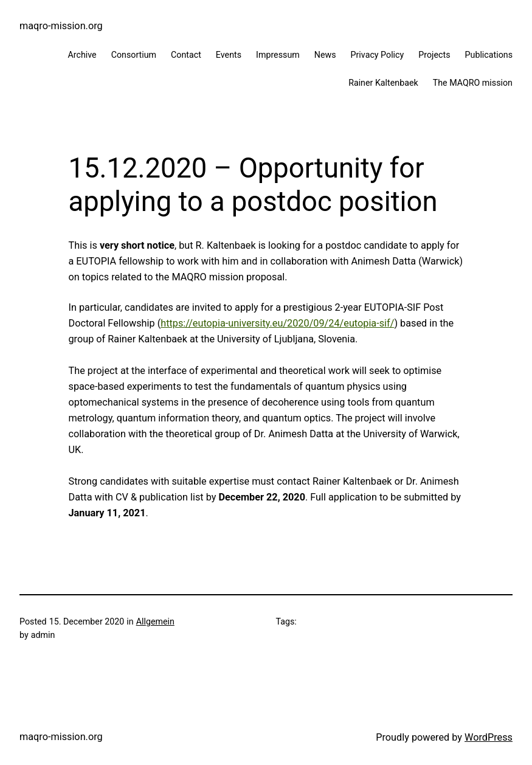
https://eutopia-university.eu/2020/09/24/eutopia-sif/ (277, 323)
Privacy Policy (378, 55)
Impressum (278, 55)
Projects (434, 55)
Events (229, 55)
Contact (186, 55)
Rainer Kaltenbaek (383, 83)
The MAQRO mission (473, 83)
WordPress (489, 737)
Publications (489, 55)
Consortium (134, 55)
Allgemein (155, 621)
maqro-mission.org (61, 26)
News (325, 55)
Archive (82, 55)
